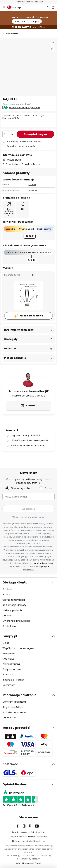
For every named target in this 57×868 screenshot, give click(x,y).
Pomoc (7, 595)
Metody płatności (13, 610)
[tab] (28, 604)
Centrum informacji (14, 702)
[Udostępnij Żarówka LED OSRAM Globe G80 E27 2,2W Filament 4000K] (52, 49)
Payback (8, 675)
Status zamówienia (14, 600)
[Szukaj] (48, 7)
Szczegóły (11, 339)
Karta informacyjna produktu (24, 108)
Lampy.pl (10, 636)
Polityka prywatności (15, 712)
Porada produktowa (31, 316)
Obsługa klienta (15, 582)
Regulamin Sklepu (13, 707)
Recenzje (10, 348)
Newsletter (9, 653)
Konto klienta (10, 626)
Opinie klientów (15, 784)
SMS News (8, 659)
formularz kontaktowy (43, 563)
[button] (52, 43)
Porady (20, 680)
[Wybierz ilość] (9, 134)
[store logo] (16, 7)
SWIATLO (27, 21)
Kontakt (7, 589)
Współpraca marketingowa (19, 648)
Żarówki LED (12, 34)
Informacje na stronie (19, 695)
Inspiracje (8, 680)
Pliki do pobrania (15, 358)
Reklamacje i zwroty (14, 605)
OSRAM (32, 185)
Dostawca (10, 764)
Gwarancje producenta (16, 621)
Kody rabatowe (12, 669)
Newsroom (9, 685)
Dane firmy (9, 718)
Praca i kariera (11, 664)
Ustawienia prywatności (23, 832)
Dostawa (8, 616)
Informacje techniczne (19, 330)
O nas (6, 643)
